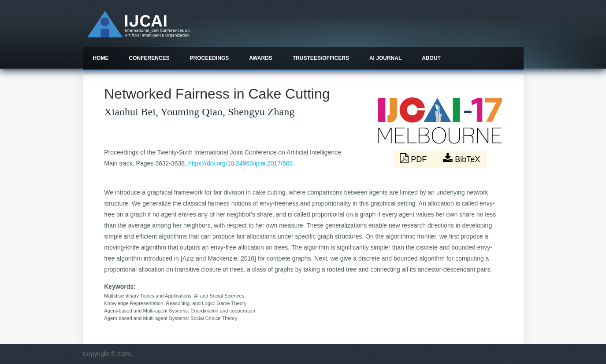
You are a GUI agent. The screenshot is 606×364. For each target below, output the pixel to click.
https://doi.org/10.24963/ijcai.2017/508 (240, 163)
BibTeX (461, 158)
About (431, 58)
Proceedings (210, 58)
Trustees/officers (321, 58)
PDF (414, 158)
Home (101, 58)
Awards (261, 58)
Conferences (149, 58)
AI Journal (385, 58)
